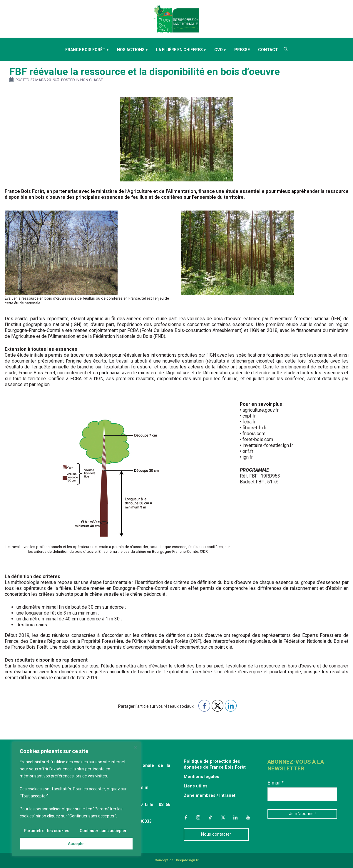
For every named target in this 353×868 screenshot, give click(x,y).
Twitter (223, 817)
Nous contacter (216, 834)
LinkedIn (235, 817)
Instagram (198, 817)
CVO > (220, 50)
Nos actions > (132, 50)
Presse (242, 50)
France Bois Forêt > (87, 50)
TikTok (210, 817)
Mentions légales (201, 777)
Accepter (77, 844)
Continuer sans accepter (103, 831)
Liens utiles (196, 786)
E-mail (276, 783)
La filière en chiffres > (181, 50)
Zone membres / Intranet (210, 796)
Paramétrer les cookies (47, 831)
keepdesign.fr (187, 860)
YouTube (248, 817)
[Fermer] (135, 747)
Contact (268, 50)
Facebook (186, 817)
